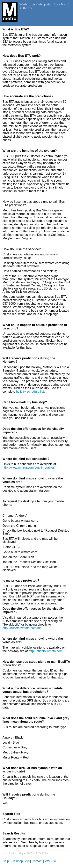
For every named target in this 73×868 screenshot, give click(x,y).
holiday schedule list (30, 392)
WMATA (51, 861)
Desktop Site (20, 861)
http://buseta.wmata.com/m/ (22, 628)
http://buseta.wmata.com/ (46, 651)
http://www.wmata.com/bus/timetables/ (29, 468)
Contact (37, 861)
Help (6, 861)
